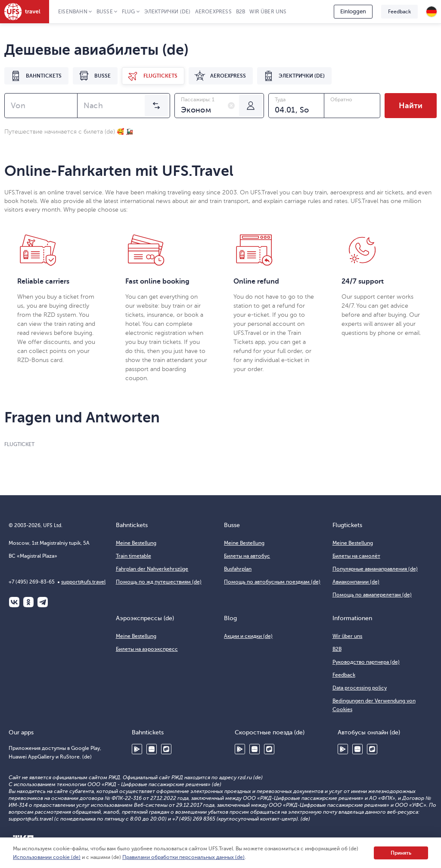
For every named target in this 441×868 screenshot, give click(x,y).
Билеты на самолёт (356, 556)
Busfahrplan (238, 569)
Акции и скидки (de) (248, 636)
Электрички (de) (168, 12)
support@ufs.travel (83, 582)
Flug (129, 12)
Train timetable (134, 556)
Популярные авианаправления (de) (375, 569)
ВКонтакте (14, 602)
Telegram (43, 602)
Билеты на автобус (247, 556)
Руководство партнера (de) (366, 662)
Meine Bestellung (136, 543)
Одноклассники (28, 602)
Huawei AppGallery (152, 749)
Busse (105, 12)
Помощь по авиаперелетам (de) (372, 595)
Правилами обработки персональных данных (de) (183, 857)
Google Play (137, 749)
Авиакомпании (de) (356, 582)
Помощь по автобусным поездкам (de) (272, 582)
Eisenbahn (73, 12)
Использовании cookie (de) (47, 857)
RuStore (166, 749)
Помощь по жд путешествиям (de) (159, 582)
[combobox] (41, 106)
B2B (241, 12)
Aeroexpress (213, 12)
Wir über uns (268, 12)
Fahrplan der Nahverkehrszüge (152, 569)
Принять (401, 853)
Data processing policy (360, 688)
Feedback (399, 12)
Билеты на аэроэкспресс (147, 649)
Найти (411, 106)
